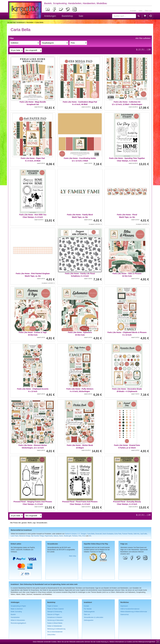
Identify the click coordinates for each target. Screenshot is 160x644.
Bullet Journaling (16, 612)
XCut (84, 536)
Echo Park (118, 534)
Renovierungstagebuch (18, 623)
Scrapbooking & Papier (18, 606)
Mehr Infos (73, 556)
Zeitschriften (51, 635)
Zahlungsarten (89, 620)
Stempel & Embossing (55, 612)
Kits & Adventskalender (55, 632)
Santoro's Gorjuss (71, 534)
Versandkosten (42, 523)
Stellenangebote (89, 612)
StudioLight (67, 536)
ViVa (80, 536)
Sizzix (61, 536)
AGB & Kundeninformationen (130, 609)
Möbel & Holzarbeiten (18, 620)
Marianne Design (25, 536)
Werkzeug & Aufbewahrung (56, 629)
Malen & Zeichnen (17, 609)
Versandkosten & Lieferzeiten (94, 617)
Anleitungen (50, 16)
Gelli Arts (136, 534)
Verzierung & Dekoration (55, 620)
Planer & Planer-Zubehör (56, 609)
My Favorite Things (38, 536)
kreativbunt (21, 22)
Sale (81, 16)
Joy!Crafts (144, 534)
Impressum (124, 606)
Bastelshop (67, 16)
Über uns (148, 11)
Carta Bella (91, 534)
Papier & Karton (53, 606)
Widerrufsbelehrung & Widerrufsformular (134, 612)
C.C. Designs (82, 534)
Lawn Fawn (15, 536)
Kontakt (133, 11)
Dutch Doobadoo (108, 534)
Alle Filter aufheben (143, 38)
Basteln (13, 614)
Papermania (49, 536)
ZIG (90, 536)
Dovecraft (98, 534)
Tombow (75, 536)
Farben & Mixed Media (55, 623)
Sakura (56, 536)
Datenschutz (125, 614)
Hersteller (30, 22)
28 (149, 50)
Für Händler (88, 609)
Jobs (140, 11)
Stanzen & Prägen (53, 614)
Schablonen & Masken (55, 617)
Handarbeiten (15, 617)
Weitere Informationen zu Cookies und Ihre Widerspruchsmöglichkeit (132, 642)
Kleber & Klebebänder (55, 626)
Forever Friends (127, 534)
